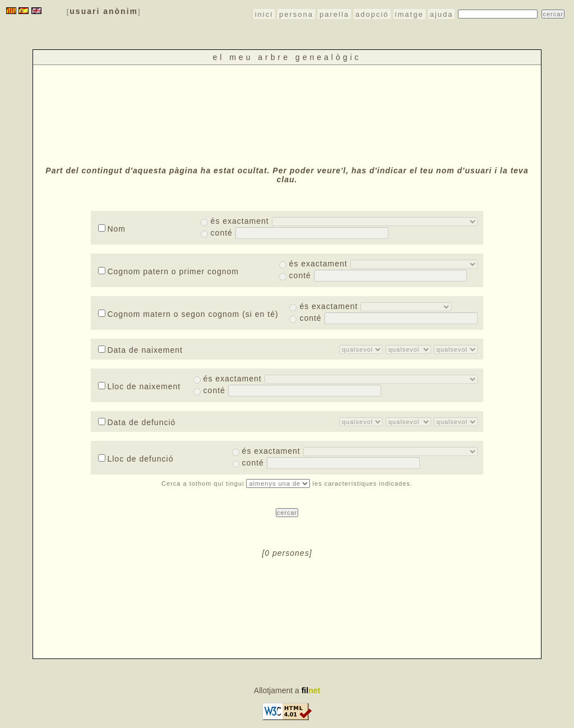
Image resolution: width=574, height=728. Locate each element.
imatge (409, 14)
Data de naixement (140, 350)
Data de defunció (137, 422)
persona (296, 14)
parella (334, 14)
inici (264, 14)
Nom (112, 229)
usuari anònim (104, 11)
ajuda (442, 14)
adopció (372, 14)
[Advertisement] (287, 114)
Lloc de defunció (136, 459)
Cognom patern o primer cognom (168, 271)
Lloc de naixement (139, 386)
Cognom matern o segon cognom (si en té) (188, 314)
